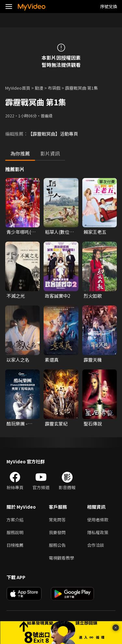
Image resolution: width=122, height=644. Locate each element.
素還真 (52, 360)
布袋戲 (54, 88)
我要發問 (57, 532)
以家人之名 (18, 360)
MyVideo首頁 (18, 88)
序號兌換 (109, 6)
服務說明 (15, 532)
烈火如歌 (93, 296)
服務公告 (57, 545)
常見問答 (57, 520)
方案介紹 (15, 520)
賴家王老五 (95, 232)
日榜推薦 (15, 545)
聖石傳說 (93, 424)
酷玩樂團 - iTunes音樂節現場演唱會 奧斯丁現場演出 (21, 424)
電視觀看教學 (61, 558)
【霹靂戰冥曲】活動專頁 (53, 134)
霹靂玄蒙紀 (56, 424)
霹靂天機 (93, 360)
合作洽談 (96, 545)
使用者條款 (98, 520)
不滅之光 (16, 296)
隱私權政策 (98, 532)
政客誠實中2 (58, 296)
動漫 (39, 88)
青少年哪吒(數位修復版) (21, 232)
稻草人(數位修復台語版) (59, 232)
